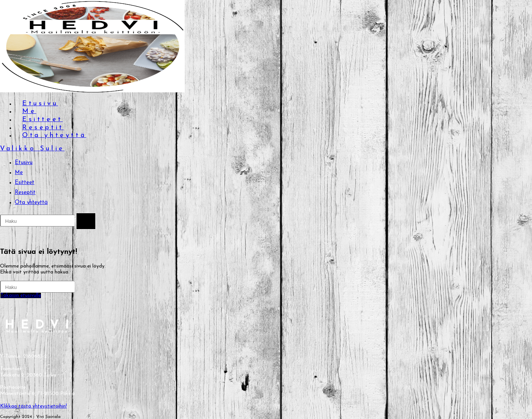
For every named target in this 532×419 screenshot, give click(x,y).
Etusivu (24, 163)
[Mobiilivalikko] (32, 149)
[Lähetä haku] (86, 221)
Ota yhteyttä (31, 203)
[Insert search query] (37, 221)
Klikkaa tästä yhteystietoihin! (33, 406)
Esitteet (25, 183)
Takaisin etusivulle (21, 295)
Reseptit (25, 193)
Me (19, 173)
